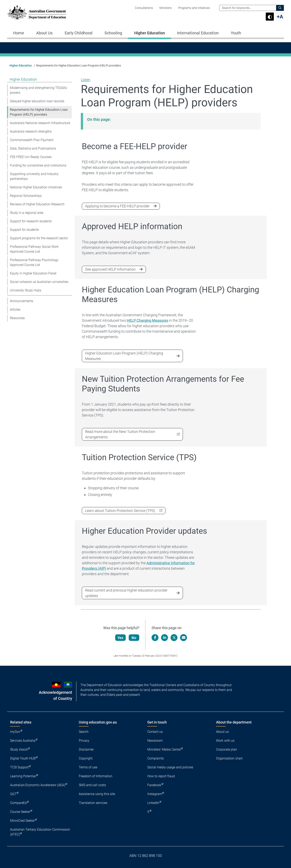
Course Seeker (20, 812)
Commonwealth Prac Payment (32, 140)
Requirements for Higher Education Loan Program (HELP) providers (39, 112)
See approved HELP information (110, 269)
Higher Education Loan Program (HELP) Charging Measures (124, 356)
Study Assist (19, 749)
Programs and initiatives (194, 8)
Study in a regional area (27, 213)
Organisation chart (229, 758)
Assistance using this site (97, 794)
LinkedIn (153, 803)
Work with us (225, 741)
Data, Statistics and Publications (33, 148)
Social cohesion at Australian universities (39, 282)
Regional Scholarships (26, 196)
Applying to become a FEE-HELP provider (117, 206)
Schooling (113, 33)
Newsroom (155, 741)
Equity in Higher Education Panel (33, 273)
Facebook (154, 785)
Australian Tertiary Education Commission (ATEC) (40, 832)
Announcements (22, 301)
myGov (15, 732)
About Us (44, 33)
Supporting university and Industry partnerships (34, 176)
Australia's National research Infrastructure (40, 123)
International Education (198, 33)
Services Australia (23, 741)
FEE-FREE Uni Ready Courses (31, 157)
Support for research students (31, 221)
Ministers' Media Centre (164, 749)
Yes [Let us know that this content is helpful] (121, 638)
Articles (15, 310)
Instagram (155, 794)
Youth (236, 33)
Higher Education (150, 33)
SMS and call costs (92, 785)
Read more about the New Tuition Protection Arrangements (120, 434)
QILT (13, 794)
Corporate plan (227, 749)
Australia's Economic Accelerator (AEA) (38, 785)
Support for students (24, 230)
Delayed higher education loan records (37, 101)
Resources (17, 318)
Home (19, 33)
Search (84, 732)
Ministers (166, 8)
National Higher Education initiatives (36, 187)
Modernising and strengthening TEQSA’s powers (38, 90)
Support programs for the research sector (39, 238)
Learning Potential (23, 776)
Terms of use (88, 767)
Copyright (86, 758)
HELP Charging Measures (148, 320)
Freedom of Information (96, 776)
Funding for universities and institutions (38, 165)
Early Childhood (79, 33)
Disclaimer (86, 749)
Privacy (84, 741)
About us (222, 732)
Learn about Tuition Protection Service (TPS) (120, 511)
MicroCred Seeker (22, 821)
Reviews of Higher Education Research (37, 204)
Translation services (93, 803)
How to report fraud (161, 776)
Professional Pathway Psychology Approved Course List (34, 262)
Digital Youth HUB (23, 758)
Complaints (156, 758)
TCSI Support (19, 767)
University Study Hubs (26, 290)
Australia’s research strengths (31, 131)
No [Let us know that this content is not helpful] (134, 638)
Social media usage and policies (170, 767)
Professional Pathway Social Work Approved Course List (34, 249)
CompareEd (18, 803)
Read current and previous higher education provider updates (126, 593)
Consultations (144, 8)
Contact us (155, 732)
